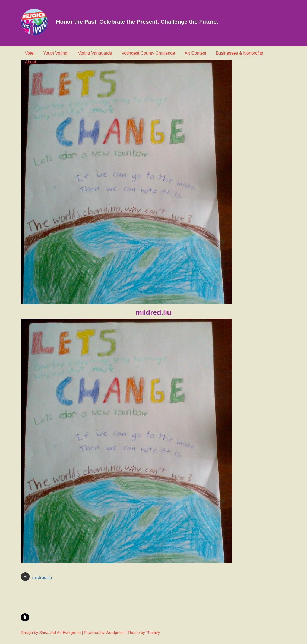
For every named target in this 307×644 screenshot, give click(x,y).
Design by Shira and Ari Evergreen (51, 633)
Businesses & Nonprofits (239, 53)
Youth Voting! (56, 53)
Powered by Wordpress (104, 633)
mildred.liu (37, 578)
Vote (29, 53)
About (31, 62)
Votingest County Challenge (148, 53)
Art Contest (195, 53)
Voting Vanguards (95, 53)
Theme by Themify (144, 633)
